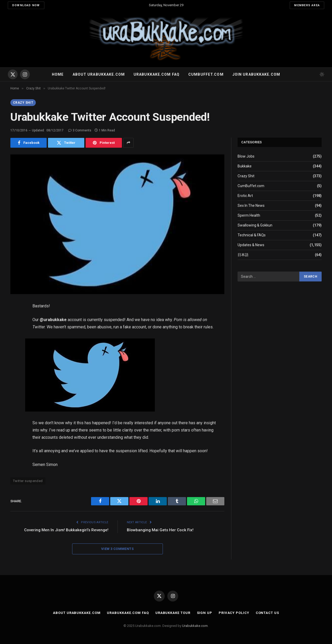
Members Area (307, 5)
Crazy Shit (23, 103)
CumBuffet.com (251, 186)
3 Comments (80, 130)
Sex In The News (251, 206)
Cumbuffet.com (206, 74)
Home (58, 74)
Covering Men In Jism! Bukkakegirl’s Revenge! (66, 530)
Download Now (26, 5)
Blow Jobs (246, 156)
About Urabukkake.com (99, 74)
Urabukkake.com (195, 626)
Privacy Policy (234, 613)
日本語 (243, 255)
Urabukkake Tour (173, 613)
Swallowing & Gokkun (255, 225)
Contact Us (267, 613)
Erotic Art (245, 196)
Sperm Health (249, 215)
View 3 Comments (117, 549)
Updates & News (251, 245)
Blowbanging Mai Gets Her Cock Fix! (160, 530)
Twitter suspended (28, 481)
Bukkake (245, 166)
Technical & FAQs (252, 235)
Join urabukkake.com (256, 74)
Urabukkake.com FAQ (157, 74)
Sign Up (205, 613)
